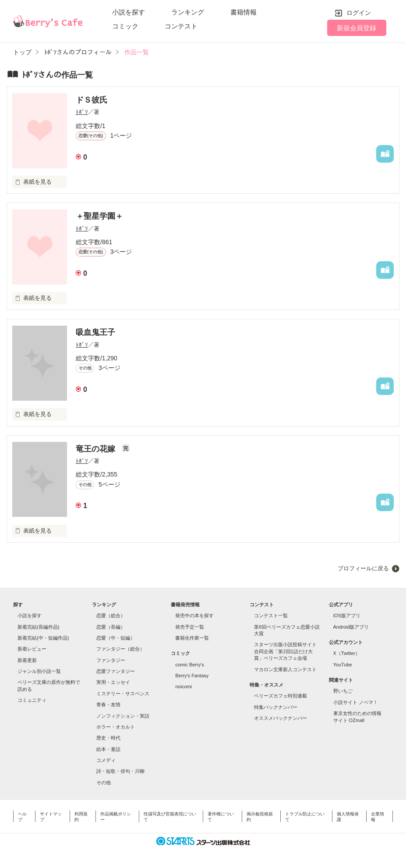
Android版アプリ (351, 627)
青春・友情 (108, 704)
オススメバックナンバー (281, 718)
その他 (104, 783)
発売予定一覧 (190, 627)
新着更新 (27, 660)
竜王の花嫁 (97, 449)
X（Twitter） (347, 653)
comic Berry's (190, 665)
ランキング (188, 12)
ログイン (359, 13)
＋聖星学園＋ (99, 216)
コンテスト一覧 (271, 615)
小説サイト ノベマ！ (356, 702)
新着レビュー (32, 649)
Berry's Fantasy (192, 676)
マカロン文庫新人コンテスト (285, 669)
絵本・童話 (108, 749)
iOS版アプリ (347, 615)
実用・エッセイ (113, 682)
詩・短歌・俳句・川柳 (120, 771)
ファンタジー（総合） (120, 649)
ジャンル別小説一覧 (39, 671)
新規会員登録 (357, 28)
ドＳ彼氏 (92, 100)
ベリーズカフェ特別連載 (281, 696)
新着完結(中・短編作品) (43, 638)
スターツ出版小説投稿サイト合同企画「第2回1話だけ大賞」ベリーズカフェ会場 (285, 651)
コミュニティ (32, 700)
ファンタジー (111, 660)
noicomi (184, 687)
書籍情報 (244, 12)
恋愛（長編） (111, 627)
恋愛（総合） (111, 615)
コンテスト (181, 26)
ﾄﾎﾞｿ (82, 112)
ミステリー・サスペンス (123, 694)
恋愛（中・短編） (116, 638)
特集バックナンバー (276, 707)
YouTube (343, 665)
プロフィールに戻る (363, 568)
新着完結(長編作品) (38, 627)
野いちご (343, 691)
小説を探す (129, 12)
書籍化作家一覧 (192, 638)
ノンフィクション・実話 (123, 716)
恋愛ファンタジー (116, 671)
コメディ (106, 760)
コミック (125, 26)
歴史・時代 (108, 738)
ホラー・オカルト (116, 727)
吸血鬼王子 (95, 332)
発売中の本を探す (194, 615)
